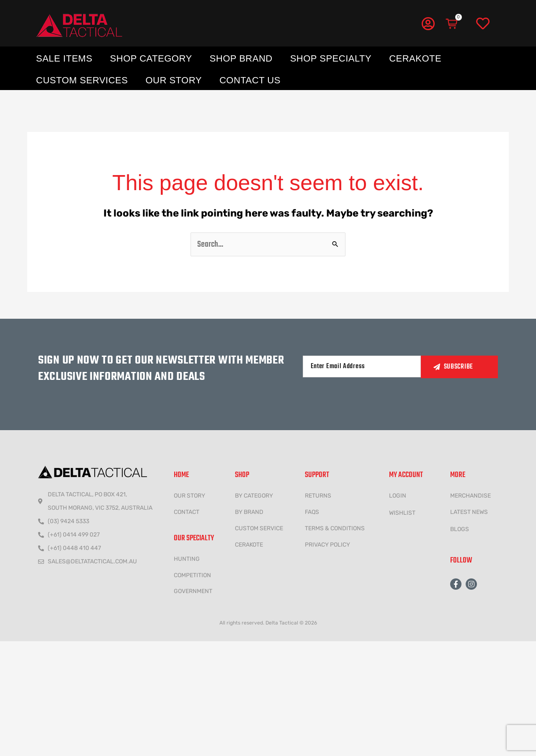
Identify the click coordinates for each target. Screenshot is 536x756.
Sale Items (64, 58)
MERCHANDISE (470, 496)
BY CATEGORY (254, 496)
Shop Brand (241, 58)
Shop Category (151, 58)
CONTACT (187, 512)
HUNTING (187, 559)
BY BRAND (249, 512)
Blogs (460, 529)
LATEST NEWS (469, 512)
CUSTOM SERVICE (259, 528)
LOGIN (398, 496)
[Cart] (452, 24)
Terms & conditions (335, 528)
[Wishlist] (483, 24)
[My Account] (428, 23)
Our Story (174, 80)
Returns (318, 496)
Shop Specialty (331, 58)
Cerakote (415, 58)
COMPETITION (192, 575)
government (193, 591)
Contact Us (250, 80)
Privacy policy (327, 545)
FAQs (312, 512)
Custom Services (82, 80)
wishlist (402, 513)
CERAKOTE (249, 545)
